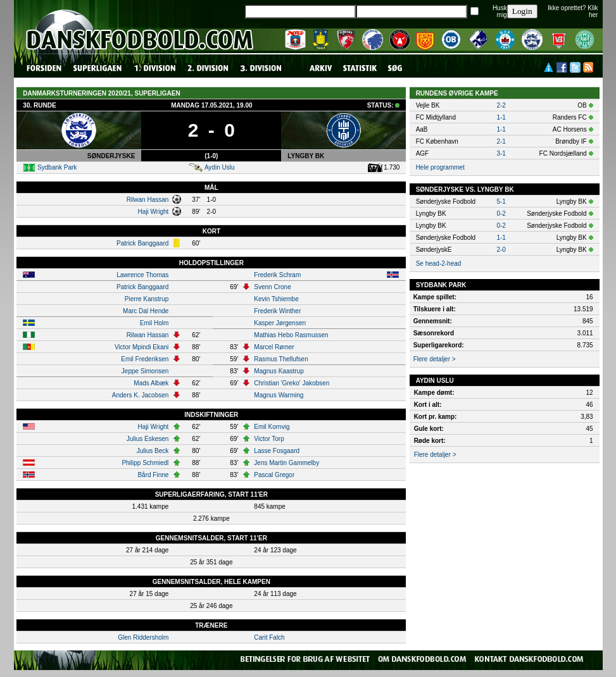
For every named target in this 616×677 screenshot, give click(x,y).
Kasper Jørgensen (280, 323)
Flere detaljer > (435, 359)
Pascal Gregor (274, 475)
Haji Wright (154, 212)
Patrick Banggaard (142, 243)
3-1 (501, 153)
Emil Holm (154, 323)
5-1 (501, 202)
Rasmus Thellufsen (281, 359)
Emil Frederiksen (145, 359)
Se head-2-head (439, 264)
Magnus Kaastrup (279, 371)
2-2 (501, 105)
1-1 (501, 117)
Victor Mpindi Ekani (141, 347)
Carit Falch (269, 637)
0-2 (501, 214)
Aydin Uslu (220, 167)
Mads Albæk (151, 383)
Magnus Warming (279, 395)
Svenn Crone (272, 287)
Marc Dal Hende (146, 311)
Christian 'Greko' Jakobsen (292, 383)
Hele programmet (440, 167)
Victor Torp (269, 439)
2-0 (501, 250)
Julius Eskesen (148, 439)
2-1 (501, 141)
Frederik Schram (277, 275)
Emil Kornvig (272, 427)
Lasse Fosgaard (277, 451)
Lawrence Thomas (142, 275)
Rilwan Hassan (148, 200)
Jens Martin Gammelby (286, 463)
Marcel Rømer (274, 347)
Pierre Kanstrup (147, 299)
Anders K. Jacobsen (141, 395)
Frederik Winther (277, 311)
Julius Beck (153, 451)
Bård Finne (153, 475)
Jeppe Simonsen (145, 371)
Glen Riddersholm (143, 637)
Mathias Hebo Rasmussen (291, 335)
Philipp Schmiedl (145, 463)
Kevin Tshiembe (276, 299)
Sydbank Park (57, 167)
